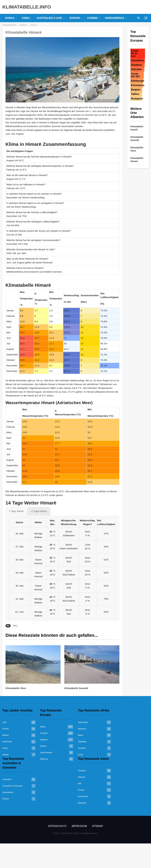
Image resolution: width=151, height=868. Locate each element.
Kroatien (44, 733)
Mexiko (6, 735)
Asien (25, 18)
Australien (7, 779)
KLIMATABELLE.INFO (27, 7)
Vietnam (82, 777)
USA (4, 722)
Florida (6, 729)
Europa (75, 18)
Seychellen (83, 722)
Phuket (81, 790)
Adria (15, 626)
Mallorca (44, 759)
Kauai (5, 748)
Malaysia (82, 803)
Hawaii (5, 755)
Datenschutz (57, 826)
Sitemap (98, 826)
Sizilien (43, 746)
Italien (43, 727)
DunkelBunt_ (113, 101)
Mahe (80, 735)
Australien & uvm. (49, 18)
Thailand (82, 771)
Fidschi (6, 799)
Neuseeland (8, 792)
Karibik (93, 18)
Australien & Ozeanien (13, 786)
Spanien (44, 740)
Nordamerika (115, 18)
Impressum (79, 826)
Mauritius (82, 729)
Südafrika (82, 742)
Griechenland (46, 752)
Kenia (80, 755)
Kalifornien (7, 742)
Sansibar (82, 748)
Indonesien (83, 796)
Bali (80, 783)
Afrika (10, 18)
